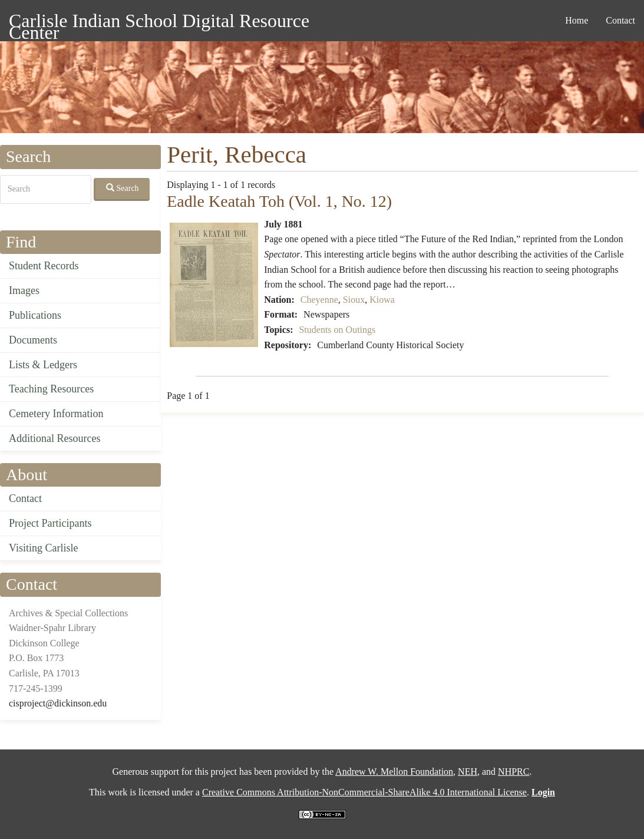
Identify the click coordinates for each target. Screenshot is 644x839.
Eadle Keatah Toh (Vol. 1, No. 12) (279, 201)
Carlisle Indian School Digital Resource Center (159, 23)
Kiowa (382, 300)
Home (577, 20)
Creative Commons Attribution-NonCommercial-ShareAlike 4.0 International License (364, 792)
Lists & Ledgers (43, 365)
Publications (35, 315)
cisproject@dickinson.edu (58, 703)
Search (123, 188)
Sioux (354, 300)
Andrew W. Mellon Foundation (394, 772)
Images (24, 290)
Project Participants (50, 523)
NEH (468, 772)
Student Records (44, 266)
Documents (33, 340)
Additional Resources (55, 438)
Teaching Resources (51, 389)
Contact (620, 20)
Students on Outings (337, 330)
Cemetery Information (56, 414)
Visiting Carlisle (43, 548)
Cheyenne (319, 300)
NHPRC (513, 772)
